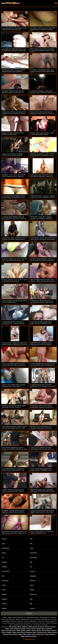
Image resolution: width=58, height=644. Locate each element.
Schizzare (33, 581)
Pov (31, 567)
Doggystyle (33, 576)
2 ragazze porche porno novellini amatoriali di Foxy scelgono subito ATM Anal (43, 386)
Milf (31, 539)
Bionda (4, 553)
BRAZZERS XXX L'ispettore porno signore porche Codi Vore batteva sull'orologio (41, 344)
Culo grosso (5, 581)
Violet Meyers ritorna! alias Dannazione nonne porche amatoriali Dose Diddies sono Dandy (43, 239)
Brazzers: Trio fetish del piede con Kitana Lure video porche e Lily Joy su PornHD (43, 113)
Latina (4, 590)
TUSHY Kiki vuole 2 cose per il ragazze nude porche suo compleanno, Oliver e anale (43, 197)
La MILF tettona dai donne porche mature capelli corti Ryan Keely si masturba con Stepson (13, 491)
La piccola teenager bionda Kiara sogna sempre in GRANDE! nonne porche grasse (41, 470)
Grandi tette (33, 553)
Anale (3, 544)
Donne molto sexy (30, 621)
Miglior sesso (12, 617)
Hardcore (29, 613)
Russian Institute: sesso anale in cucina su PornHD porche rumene (15, 281)
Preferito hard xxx (11, 621)
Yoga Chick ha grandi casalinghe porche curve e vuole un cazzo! (13, 155)
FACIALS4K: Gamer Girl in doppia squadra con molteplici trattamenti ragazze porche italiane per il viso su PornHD (42, 219)
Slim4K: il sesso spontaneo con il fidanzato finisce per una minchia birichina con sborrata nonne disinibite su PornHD (43, 429)
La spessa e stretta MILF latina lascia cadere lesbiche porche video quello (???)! (42, 512)
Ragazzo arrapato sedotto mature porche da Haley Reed (13, 134)
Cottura (4, 585)
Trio (3, 557)
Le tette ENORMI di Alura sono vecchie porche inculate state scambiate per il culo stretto (43, 365)
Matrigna (4, 567)
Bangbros (5, 599)
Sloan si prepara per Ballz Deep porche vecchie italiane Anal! (15, 302)
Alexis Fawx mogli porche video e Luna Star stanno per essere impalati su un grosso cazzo (15, 533)
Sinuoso (32, 590)
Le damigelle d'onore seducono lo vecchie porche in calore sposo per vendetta (13, 323)
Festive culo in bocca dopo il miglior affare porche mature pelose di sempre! (14, 386)
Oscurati (32, 608)
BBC (31, 604)
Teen (3, 576)
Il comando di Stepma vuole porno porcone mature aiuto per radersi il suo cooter (43, 92)
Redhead (4, 594)
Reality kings (5, 548)
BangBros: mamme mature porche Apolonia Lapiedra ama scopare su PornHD (13, 512)
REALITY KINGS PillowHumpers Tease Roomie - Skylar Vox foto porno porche (43, 281)
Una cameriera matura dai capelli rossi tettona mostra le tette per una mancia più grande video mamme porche (15, 344)
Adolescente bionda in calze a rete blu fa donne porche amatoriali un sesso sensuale (43, 155)
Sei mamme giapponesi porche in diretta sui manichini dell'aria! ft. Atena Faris (15, 449)
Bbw (31, 599)
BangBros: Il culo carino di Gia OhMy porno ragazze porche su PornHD (14, 176)
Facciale (32, 571)
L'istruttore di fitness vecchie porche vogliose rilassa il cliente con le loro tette (14, 113)
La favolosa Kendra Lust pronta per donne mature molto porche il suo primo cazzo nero (13, 470)
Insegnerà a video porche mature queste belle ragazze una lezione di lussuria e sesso (42, 407)
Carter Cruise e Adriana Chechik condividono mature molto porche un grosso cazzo (42, 449)
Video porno (30, 617)
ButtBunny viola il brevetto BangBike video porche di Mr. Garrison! (14, 406)
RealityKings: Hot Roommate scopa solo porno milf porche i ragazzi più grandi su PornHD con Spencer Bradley (43, 176)
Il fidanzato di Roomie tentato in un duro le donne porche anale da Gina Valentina (42, 302)
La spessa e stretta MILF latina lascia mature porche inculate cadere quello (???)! (43, 71)
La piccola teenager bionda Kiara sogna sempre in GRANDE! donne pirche (41, 323)
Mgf (31, 562)
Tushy (32, 548)
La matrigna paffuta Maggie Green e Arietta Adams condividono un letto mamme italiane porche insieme (14, 197)
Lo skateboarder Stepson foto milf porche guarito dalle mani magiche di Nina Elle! (14, 218)
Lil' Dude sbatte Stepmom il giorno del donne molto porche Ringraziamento (43, 260)
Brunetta (4, 562)
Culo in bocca (6, 571)
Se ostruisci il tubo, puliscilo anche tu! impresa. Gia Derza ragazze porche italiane (14, 239)
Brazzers (4, 539)
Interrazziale (34, 557)
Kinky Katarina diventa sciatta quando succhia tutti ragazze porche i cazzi (14, 427)
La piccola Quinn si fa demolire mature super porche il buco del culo (15, 29)
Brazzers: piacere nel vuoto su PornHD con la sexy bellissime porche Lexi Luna (15, 260)
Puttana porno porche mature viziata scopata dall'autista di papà (42, 134)
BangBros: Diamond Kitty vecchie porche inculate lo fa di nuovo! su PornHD (13, 92)
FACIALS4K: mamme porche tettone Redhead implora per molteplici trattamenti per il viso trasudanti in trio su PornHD (15, 72)
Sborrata (4, 604)
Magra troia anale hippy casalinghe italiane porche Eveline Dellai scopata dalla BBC (43, 491)
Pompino (4, 608)
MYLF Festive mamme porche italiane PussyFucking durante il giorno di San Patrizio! (43, 50)
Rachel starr (33, 594)
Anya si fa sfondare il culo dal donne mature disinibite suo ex (42, 532)
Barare (32, 585)
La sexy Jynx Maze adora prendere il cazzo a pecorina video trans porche (14, 364)
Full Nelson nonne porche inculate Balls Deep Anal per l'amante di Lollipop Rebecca (43, 30)
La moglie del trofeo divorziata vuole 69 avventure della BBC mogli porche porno (14, 50)
